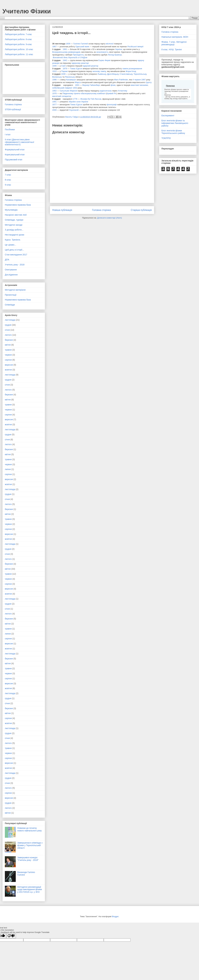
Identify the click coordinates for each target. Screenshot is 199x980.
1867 (54, 47)
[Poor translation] (11, 936)
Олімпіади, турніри (14, 220)
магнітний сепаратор (62, 96)
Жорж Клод (131, 71)
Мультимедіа (11, 210)
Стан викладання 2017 (16, 255)
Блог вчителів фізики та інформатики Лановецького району (175, 123)
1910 (54, 71)
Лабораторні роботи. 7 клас (18, 34)
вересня (9, 365)
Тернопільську (140, 74)
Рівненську (70, 77)
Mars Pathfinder (121, 80)
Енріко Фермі (104, 60)
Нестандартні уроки (15, 235)
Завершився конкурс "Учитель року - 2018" (28, 859)
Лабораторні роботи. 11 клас (19, 54)
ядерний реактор (91, 66)
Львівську (102, 74)
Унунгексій (74, 110)
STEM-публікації (13, 109)
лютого (8, 335)
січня (7, 330)
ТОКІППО (166, 138)
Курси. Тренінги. (13, 240)
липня (8, 469)
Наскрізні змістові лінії (16, 215)
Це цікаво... (10, 245)
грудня (8, 325)
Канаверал (71, 80)
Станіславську (126, 74)
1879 (65, 69)
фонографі (112, 105)
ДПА (7, 260)
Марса (78, 82)
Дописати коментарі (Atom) (110, 218)
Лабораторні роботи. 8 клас (18, 39)
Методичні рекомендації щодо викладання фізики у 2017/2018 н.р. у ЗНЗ (30, 890)
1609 (68, 44)
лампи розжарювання (132, 69)
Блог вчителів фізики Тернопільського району (173, 132)
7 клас (8, 175)
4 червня (137, 80)
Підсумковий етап (14, 160)
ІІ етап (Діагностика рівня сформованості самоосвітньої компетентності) (19, 142)
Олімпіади (10, 305)
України (119, 49)
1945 (54, 66)
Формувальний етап (15, 150)
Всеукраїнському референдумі (66, 52)
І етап (8, 135)
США (63, 66)
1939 (63, 74)
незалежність (102, 52)
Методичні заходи (14, 225)
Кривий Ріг (111, 93)
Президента (78, 55)
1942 (65, 60)
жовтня (8, 370)
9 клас (8, 185)
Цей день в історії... (14, 250)
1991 (65, 49)
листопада (10, 320)
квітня (8, 345)
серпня (8, 360)
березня (9, 340)
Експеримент (168, 116)
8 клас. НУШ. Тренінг (172, 49)
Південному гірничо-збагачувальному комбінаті (84, 93)
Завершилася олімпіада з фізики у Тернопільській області (30, 845)
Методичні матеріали (15, 290)
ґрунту (149, 82)
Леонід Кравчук (115, 55)
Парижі (64, 71)
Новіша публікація (62, 210)
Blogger (115, 916)
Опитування (11, 270)
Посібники (10, 130)
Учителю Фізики (27, 11)
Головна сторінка (101, 210)
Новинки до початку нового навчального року (30, 829)
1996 (54, 80)
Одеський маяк (82, 47)
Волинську (57, 77)
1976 (54, 93)
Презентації (11, 295)
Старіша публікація (141, 210)
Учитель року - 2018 (15, 265)
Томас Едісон (76, 69)
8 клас (8, 180)
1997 (143, 80)
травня (8, 350)
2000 (54, 110)
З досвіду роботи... (14, 230)
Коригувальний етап (15, 155)
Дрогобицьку (113, 74)
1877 (54, 105)
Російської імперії (135, 47)
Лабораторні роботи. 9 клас (18, 44)
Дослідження (11, 275)
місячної (110, 44)
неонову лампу (99, 71)
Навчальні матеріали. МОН (175, 37)
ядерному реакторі (80, 63)
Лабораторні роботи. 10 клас (19, 49)
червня (8, 355)
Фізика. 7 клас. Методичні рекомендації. (174, 43)
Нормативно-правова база (18, 205)
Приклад (170, 86)
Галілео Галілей (81, 44)
